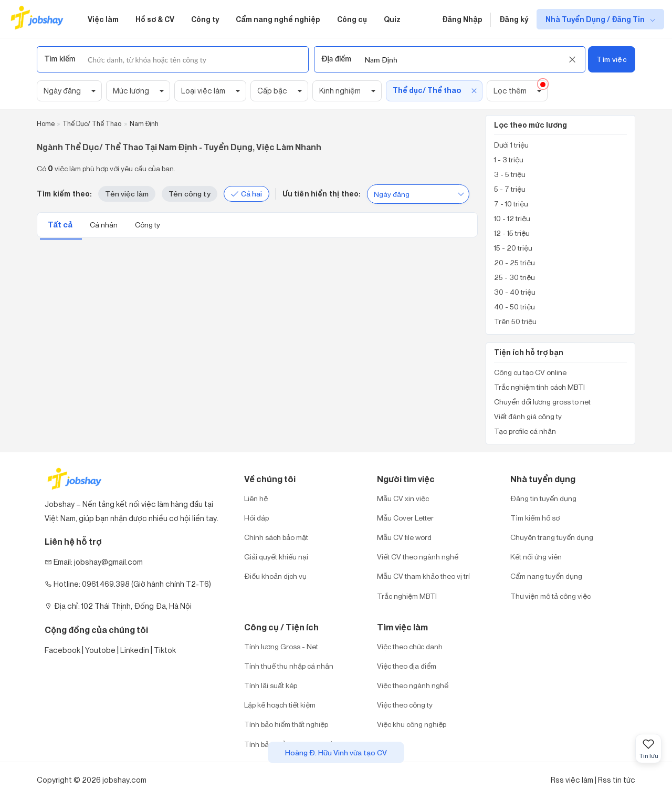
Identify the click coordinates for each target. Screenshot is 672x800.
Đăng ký (514, 19)
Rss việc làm (572, 780)
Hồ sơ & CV (155, 19)
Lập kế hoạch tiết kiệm (280, 705)
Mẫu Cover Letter (405, 518)
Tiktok (165, 650)
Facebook (62, 650)
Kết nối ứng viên (536, 557)
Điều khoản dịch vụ (275, 576)
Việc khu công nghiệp (412, 724)
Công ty (205, 19)
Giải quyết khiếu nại (276, 557)
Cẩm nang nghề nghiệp (278, 19)
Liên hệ (256, 498)
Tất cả (61, 225)
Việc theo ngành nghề (413, 685)
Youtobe (100, 650)
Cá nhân (104, 225)
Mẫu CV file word (404, 537)
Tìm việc (611, 59)
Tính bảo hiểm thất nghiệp (286, 724)
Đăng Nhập (462, 19)
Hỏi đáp (256, 518)
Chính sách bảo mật (276, 537)
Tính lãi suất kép (271, 685)
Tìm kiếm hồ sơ (535, 518)
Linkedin (135, 650)
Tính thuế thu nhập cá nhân (289, 666)
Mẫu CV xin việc (403, 498)
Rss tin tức (617, 780)
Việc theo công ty (405, 705)
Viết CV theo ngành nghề (418, 557)
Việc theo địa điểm (407, 666)
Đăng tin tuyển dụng (543, 498)
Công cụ (352, 19)
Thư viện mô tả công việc (550, 596)
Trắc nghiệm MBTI (407, 596)
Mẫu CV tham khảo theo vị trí (423, 576)
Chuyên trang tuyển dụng (552, 537)
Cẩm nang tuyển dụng (546, 576)
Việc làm (103, 19)
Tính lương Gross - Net (281, 646)
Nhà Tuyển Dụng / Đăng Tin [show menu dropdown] (596, 19)
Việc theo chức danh (410, 646)
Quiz (392, 19)
